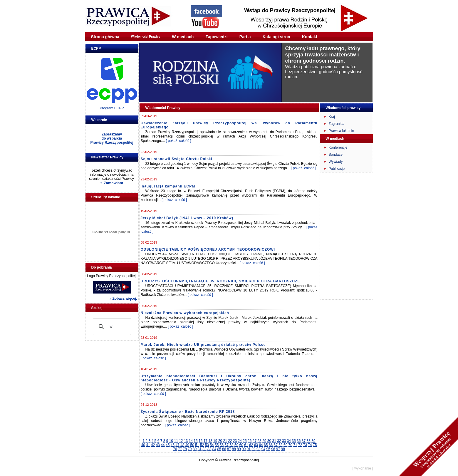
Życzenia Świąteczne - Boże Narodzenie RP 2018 (188, 412)
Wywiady (336, 162)
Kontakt (310, 37)
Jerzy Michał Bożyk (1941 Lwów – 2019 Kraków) (187, 218)
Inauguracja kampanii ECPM (168, 186)
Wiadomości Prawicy (146, 37)
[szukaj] (111, 327)
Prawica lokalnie (342, 131)
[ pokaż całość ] (179, 141)
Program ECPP (112, 108)
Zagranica (337, 124)
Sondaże (336, 155)
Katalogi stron (276, 37)
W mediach (183, 37)
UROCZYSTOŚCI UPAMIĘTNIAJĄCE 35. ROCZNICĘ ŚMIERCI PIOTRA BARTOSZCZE (220, 281)
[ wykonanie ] (363, 468)
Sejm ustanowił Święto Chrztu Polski (177, 159)
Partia (245, 37)
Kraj (332, 117)
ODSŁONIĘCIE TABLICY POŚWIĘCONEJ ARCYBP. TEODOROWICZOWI (208, 249)
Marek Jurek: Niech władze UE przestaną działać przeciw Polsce (203, 345)
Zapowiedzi (216, 37)
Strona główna (105, 37)
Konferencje (338, 148)
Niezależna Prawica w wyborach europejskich (185, 313)
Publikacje (337, 169)
